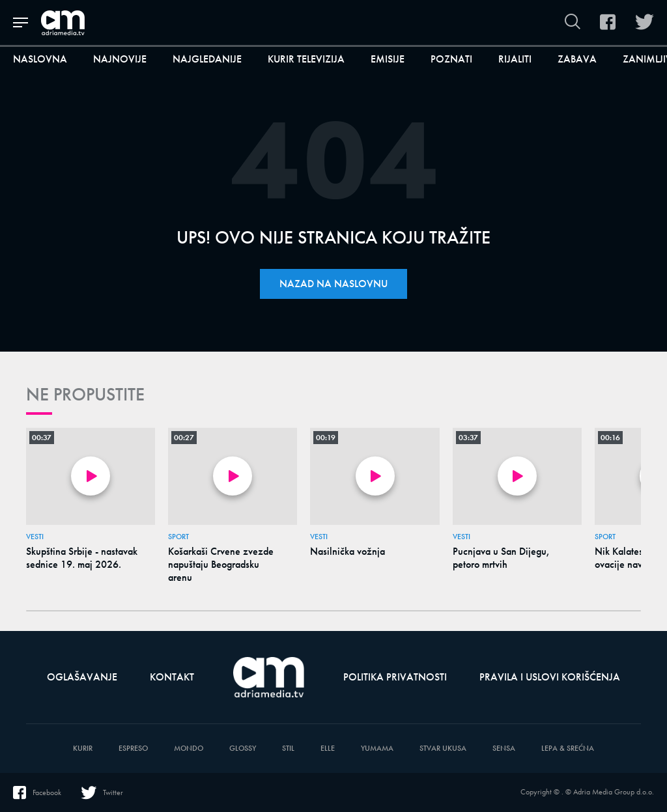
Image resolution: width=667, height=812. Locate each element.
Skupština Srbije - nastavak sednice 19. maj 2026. (82, 558)
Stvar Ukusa (443, 749)
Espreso (133, 749)
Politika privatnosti (395, 677)
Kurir (83, 749)
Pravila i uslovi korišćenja (550, 677)
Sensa (504, 749)
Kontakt (172, 677)
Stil (288, 749)
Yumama (377, 749)
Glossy (243, 749)
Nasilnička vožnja (348, 552)
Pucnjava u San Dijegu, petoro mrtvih (501, 558)
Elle (328, 749)
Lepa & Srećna (568, 749)
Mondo (189, 749)
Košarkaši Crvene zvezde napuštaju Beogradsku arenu (221, 565)
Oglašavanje (82, 677)
